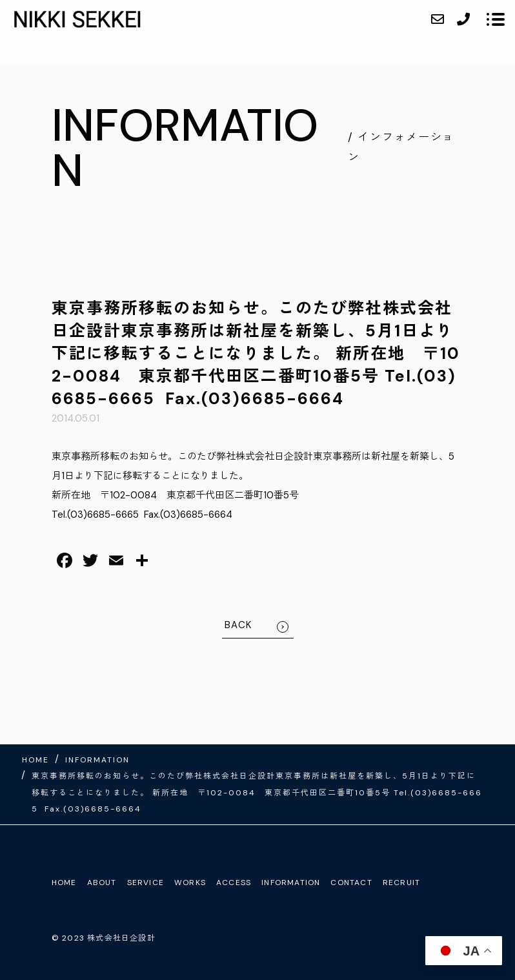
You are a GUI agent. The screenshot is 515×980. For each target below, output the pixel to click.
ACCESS (234, 883)
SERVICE (146, 883)
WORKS (190, 883)
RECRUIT (401, 883)
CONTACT (351, 883)
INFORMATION (291, 883)
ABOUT (102, 883)
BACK (238, 625)
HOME (64, 883)
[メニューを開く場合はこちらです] (496, 19)
